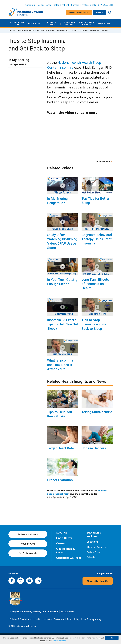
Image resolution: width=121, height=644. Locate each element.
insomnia (66, 67)
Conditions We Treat (17, 23)
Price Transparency (91, 619)
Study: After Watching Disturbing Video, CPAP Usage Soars (62, 241)
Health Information (26, 30)
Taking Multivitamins (97, 412)
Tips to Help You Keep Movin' (60, 414)
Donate (99, 12)
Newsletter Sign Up (98, 581)
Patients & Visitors (52, 23)
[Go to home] (26, 12)
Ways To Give (28, 544)
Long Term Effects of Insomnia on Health (95, 284)
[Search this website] (110, 12)
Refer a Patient (61, 5)
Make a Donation (97, 547)
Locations (93, 542)
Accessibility (73, 619)
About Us (30, 5)
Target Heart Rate (60, 448)
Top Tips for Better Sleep (95, 201)
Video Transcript (104, 161)
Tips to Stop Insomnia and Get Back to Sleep (95, 324)
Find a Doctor (34, 23)
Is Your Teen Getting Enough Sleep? (62, 282)
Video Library (63, 30)
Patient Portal (44, 5)
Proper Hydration (60, 480)
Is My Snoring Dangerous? (57, 201)
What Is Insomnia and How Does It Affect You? (60, 365)
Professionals (89, 5)
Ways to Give (104, 23)
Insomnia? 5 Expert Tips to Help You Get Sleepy (63, 324)
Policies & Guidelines (20, 619)
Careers (75, 5)
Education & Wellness (69, 23)
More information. (60, 641)
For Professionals (28, 553)
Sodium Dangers (94, 448)
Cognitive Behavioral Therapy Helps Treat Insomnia (97, 239)
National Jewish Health (26, 626)
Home (12, 30)
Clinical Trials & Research (87, 23)
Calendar (91, 557)
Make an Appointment (79, 12)
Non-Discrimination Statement (49, 619)
